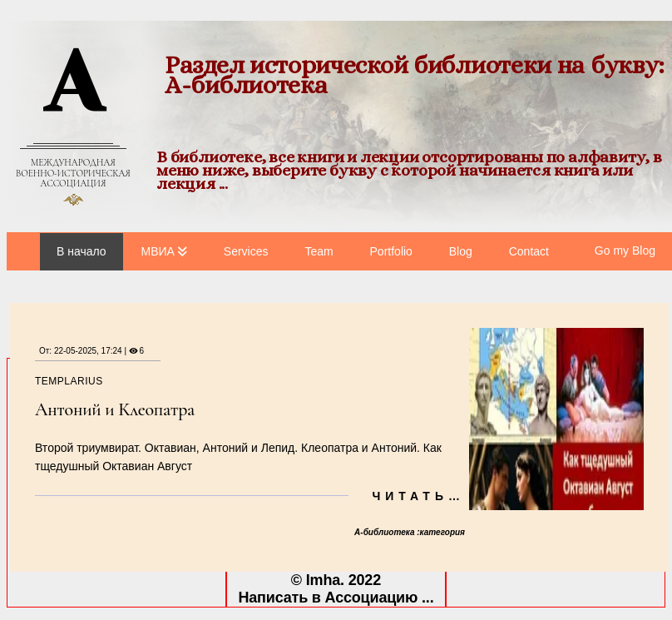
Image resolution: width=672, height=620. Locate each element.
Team (319, 251)
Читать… (418, 496)
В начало (82, 251)
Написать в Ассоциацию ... (336, 598)
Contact (529, 251)
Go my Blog (625, 250)
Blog (461, 251)
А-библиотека (385, 532)
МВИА (158, 251)
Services (246, 251)
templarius (69, 381)
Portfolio (391, 251)
